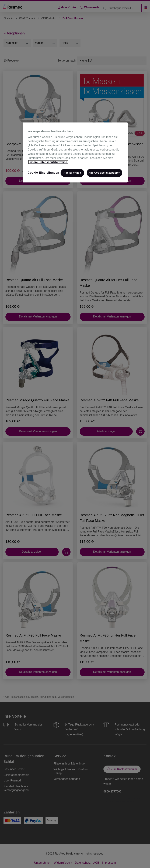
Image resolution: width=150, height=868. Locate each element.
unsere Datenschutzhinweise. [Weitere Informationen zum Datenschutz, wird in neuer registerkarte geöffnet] (48, 162)
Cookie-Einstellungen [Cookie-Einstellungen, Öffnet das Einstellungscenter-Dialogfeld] (44, 173)
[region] (75, 152)
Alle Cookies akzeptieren (104, 173)
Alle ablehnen (72, 173)
